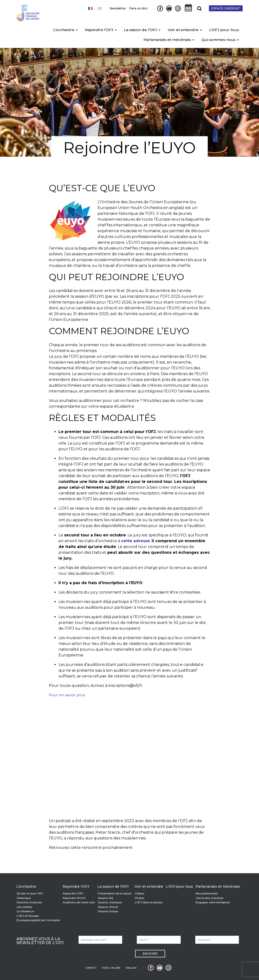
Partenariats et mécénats (169, 40)
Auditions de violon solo (79, 902)
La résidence (25, 911)
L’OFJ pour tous (224, 30)
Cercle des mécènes (210, 898)
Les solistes (24, 907)
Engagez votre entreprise (213, 902)
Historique (24, 898)
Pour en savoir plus (67, 695)
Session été (105, 898)
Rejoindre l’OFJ (101, 30)
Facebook (158, 11)
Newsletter (118, 8)
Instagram (177, 11)
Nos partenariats (207, 893)
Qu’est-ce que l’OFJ (30, 893)
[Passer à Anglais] (100, 8)
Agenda (187, 11)
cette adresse (136, 541)
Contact (91, 968)
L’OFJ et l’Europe (28, 916)
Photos (139, 898)
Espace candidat (226, 8)
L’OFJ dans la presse (149, 902)
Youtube (167, 11)
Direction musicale (29, 902)
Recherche (198, 11)
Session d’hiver (108, 907)
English (131, 968)
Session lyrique (108, 911)
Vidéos (139, 893)
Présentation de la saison (115, 893)
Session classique (110, 902)
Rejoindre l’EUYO (74, 898)
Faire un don (138, 8)
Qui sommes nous (220, 40)
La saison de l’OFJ (142, 30)
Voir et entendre (185, 30)
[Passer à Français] (91, 8)
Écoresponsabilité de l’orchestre (38, 920)
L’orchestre (65, 30)
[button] (77, 30)
